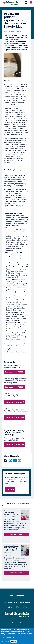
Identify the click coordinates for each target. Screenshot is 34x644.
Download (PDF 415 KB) (14, 402)
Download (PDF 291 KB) (14, 444)
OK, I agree (5, 641)
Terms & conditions (10, 623)
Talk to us (10, 489)
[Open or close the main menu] (31, 3)
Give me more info (8, 637)
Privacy (27, 623)
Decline (14, 641)
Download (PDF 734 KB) (15, 372)
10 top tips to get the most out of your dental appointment (12, 512)
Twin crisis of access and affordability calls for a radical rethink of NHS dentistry (12, 549)
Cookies (20, 623)
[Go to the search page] (26, 3)
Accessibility (17, 627)
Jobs (11, 596)
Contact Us (20, 596)
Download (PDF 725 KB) (15, 387)
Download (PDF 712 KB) (14, 417)
